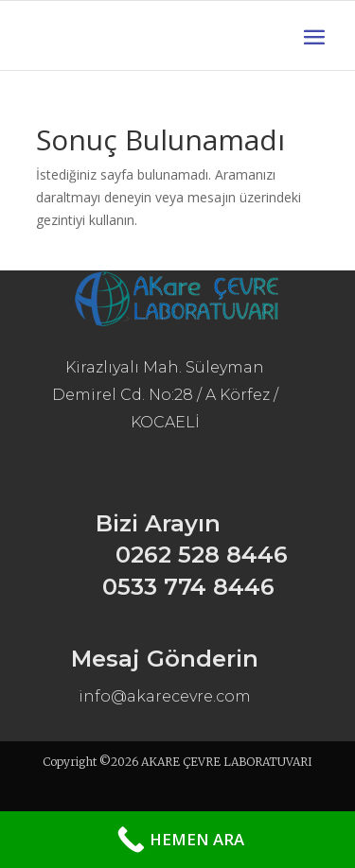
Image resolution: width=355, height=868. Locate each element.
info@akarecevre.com (165, 696)
